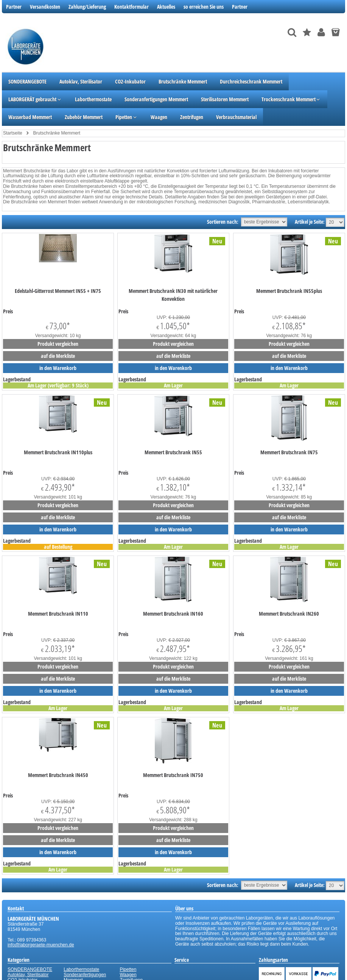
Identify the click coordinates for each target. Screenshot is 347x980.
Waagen (128, 975)
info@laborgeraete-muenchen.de (41, 945)
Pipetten (128, 969)
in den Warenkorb (58, 368)
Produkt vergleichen (58, 344)
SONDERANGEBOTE (30, 969)
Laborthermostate (81, 969)
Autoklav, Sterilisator (28, 975)
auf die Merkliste (58, 356)
